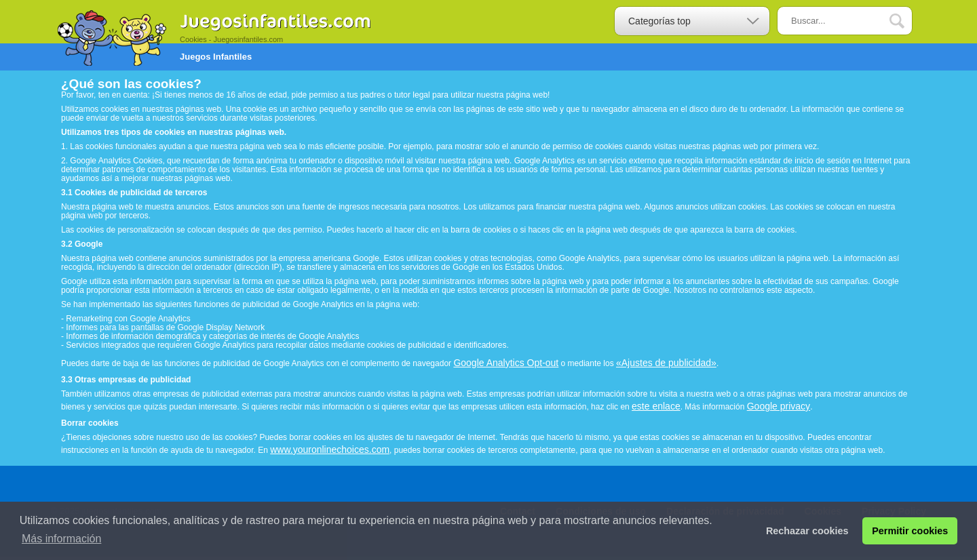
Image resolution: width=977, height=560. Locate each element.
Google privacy (779, 406)
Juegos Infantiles (216, 57)
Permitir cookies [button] (910, 531)
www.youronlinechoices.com (330, 449)
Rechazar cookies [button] (807, 531)
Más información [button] (61, 539)
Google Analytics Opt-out (506, 363)
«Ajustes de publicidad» (666, 363)
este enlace (656, 406)
